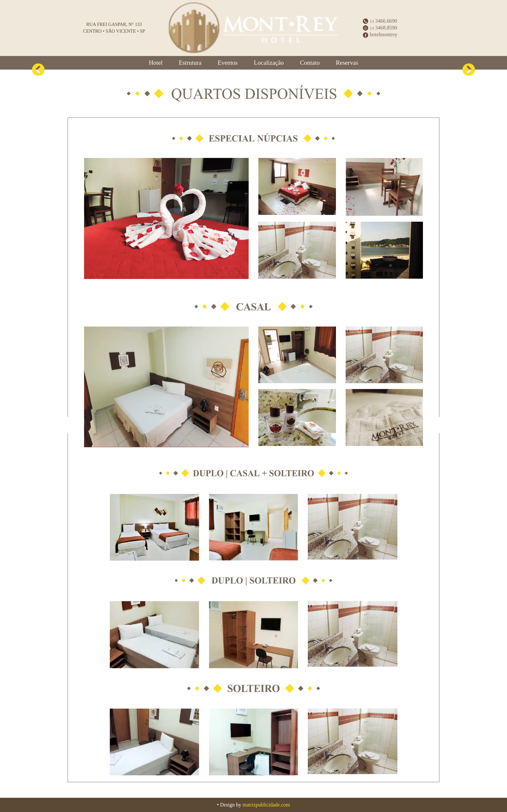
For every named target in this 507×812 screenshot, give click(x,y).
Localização (269, 63)
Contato (310, 63)
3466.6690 (380, 21)
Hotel (156, 63)
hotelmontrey (380, 34)
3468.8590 (380, 28)
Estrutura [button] (190, 63)
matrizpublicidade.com (266, 805)
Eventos (228, 63)
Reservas (347, 63)
